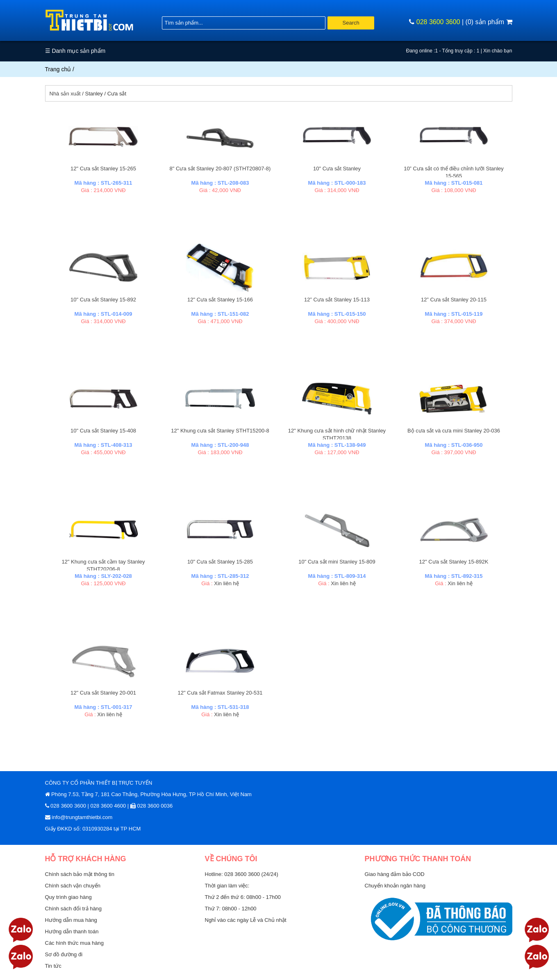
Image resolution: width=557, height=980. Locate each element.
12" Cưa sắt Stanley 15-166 (220, 300)
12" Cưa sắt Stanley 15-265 (103, 169)
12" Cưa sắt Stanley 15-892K (454, 562)
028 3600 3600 (438, 22)
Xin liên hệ (226, 583)
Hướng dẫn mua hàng (71, 920)
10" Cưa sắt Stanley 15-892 (103, 300)
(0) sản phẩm (489, 22)
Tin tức (53, 966)
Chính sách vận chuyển (73, 886)
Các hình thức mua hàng (74, 943)
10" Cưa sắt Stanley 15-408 (103, 431)
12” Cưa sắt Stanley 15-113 (337, 300)
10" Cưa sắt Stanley (337, 169)
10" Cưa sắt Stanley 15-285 (220, 562)
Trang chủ (58, 69)
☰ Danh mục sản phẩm (75, 51)
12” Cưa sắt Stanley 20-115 (454, 300)
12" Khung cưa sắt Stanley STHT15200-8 (220, 431)
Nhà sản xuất (65, 94)
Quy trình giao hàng (68, 897)
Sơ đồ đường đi (64, 954)
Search (351, 23)
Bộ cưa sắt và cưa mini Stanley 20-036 (454, 431)
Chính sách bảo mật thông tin (80, 874)
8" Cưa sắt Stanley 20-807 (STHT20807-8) (220, 169)
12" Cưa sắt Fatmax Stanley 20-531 (220, 693)
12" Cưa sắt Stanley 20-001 (103, 693)
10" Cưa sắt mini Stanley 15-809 (337, 562)
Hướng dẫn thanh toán (72, 931)
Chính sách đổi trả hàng (74, 909)
